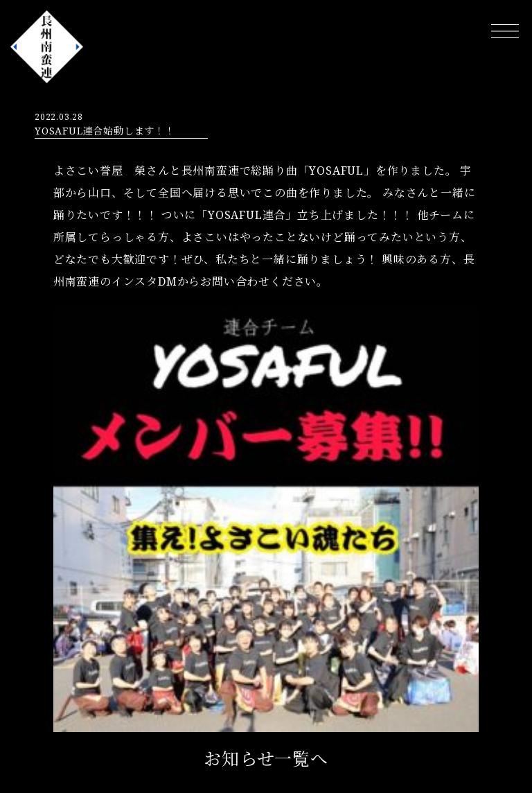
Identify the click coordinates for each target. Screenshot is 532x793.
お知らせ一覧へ (266, 758)
